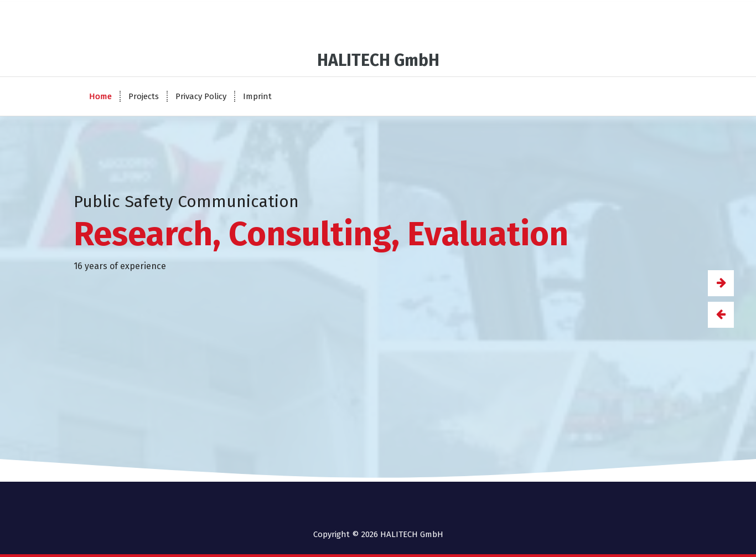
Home (100, 96)
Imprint (257, 96)
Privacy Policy (201, 96)
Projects (144, 96)
